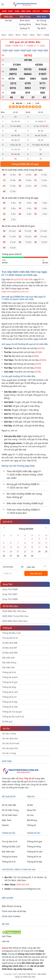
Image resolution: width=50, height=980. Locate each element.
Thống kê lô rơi (9, 697)
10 (39, 543)
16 (32, 547)
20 (11, 551)
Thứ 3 (11, 35)
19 (4, 551)
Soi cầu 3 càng (9, 753)
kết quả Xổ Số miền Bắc (22, 279)
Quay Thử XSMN (10, 599)
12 (4, 547)
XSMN (17, 11)
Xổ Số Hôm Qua (10, 606)
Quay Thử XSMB (10, 589)
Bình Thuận (41, 24)
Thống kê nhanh (10, 677)
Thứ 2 (4, 35)
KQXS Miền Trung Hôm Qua (15, 616)
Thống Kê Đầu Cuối (11, 633)
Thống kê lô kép (10, 702)
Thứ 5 (25, 35)
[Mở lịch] (22, 567)
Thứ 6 (32, 35)
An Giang (42, 20)
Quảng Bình (25, 24)
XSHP (38, 364)
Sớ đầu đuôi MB (10, 643)
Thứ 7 (39, 35)
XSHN (41, 348)
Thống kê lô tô (9, 672)
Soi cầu (6, 728)
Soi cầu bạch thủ (10, 748)
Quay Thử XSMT (10, 594)
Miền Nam (42, 17)
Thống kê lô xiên (10, 707)
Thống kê (7, 628)
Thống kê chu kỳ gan (12, 712)
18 (46, 547)
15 (25, 547)
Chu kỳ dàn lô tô (10, 638)
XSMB (4, 11)
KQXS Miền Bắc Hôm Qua (14, 611)
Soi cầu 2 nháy (9, 734)
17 (39, 547)
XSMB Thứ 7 (19, 46)
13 (11, 547)
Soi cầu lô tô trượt (11, 743)
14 (18, 547)
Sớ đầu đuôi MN (10, 653)
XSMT (11, 11)
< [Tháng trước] (4, 528)
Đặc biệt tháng (9, 662)
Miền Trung (25, 17)
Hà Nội (9, 20)
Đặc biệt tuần (9, 658)
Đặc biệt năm (9, 667)
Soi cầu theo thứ (10, 738)
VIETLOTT (36, 11)
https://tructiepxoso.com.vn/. (15, 292)
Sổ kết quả (7, 722)
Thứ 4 (18, 35)
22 (25, 551)
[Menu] (3, 4)
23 (32, 551)
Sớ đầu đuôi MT (10, 648)
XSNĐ (38, 368)
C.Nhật (46, 35)
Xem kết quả (36, 573)
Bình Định (25, 20)
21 (18, 551)
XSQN (38, 352)
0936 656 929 (23, 885)
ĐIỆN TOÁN (26, 11)
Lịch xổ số (8, 522)
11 (46, 543)
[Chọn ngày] (13, 567)
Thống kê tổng (9, 687)
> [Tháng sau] (46, 528)
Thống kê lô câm (10, 692)
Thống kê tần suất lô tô (13, 717)
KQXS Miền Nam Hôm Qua (15, 621)
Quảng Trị (25, 28)
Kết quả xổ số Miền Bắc (25, 42)
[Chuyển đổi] (4, 471)
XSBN (35, 356)
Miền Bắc (9, 17)
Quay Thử (8, 584)
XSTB (38, 372)
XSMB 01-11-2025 (36, 46)
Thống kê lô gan (10, 682)
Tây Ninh (41, 28)
